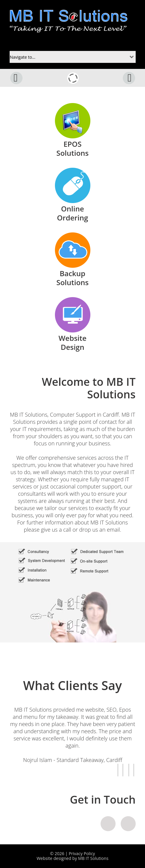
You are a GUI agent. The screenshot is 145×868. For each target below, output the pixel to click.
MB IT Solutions (93, 858)
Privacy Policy (82, 853)
